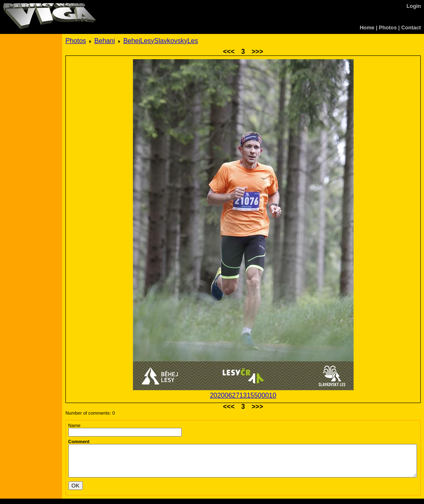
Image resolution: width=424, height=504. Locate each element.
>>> (257, 52)
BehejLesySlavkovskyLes (161, 41)
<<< (229, 52)
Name (75, 425)
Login (414, 6)
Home (367, 28)
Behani (105, 41)
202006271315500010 (243, 395)
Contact (411, 28)
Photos (388, 28)
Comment (79, 442)
